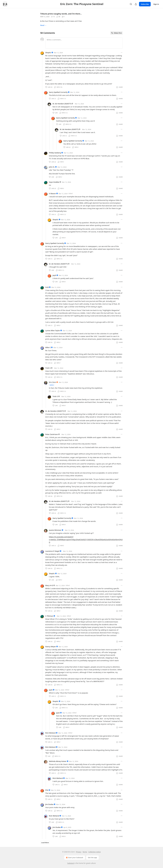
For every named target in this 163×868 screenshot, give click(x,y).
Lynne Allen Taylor (53, 330)
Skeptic (48, 52)
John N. (52, 167)
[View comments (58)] (58, 17)
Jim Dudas (49, 804)
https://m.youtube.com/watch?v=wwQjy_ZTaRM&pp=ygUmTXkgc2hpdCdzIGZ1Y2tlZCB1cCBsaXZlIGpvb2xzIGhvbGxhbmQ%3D (86, 539)
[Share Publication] (136, 4)
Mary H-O (49, 585)
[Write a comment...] (84, 43)
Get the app (92, 857)
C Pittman (49, 616)
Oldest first (116, 33)
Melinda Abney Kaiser (58, 761)
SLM (47, 287)
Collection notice (94, 852)
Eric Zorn (53, 382)
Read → (43, 25)
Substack (71, 863)
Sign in (156, 4)
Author (52, 385)
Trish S (48, 368)
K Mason (52, 193)
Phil (47, 790)
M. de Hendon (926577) (62, 104)
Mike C (48, 347)
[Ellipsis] (122, 52)
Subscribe (145, 4)
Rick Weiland (50, 733)
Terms (85, 852)
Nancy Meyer (51, 646)
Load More (45, 843)
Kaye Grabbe (54, 182)
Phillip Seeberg (55, 153)
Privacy (79, 852)
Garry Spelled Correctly (58, 92)
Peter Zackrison (52, 434)
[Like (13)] (53, 17)
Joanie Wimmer (55, 530)
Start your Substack (74, 858)
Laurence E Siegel (52, 551)
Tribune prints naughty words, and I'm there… (61, 14)
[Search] (131, 4)
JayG (54, 275)
